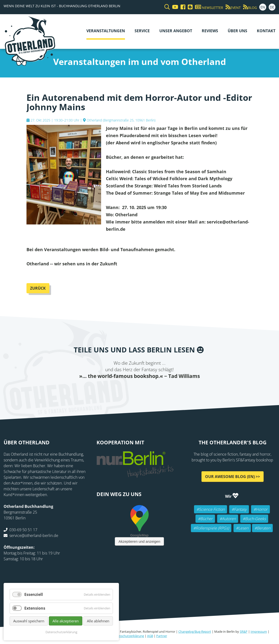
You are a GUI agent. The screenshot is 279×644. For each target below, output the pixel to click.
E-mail (130, 389)
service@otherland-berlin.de (34, 536)
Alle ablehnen (98, 621)
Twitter (120, 389)
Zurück (38, 288)
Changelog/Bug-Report (195, 631)
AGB (150, 636)
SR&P (244, 631)
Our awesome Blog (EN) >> (233, 477)
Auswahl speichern (29, 621)
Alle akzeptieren (66, 621)
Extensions (35, 608)
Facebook (111, 389)
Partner (162, 636)
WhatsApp (149, 389)
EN (263, 7)
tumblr (159, 389)
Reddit (140, 389)
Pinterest (169, 389)
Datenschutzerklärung (128, 636)
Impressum (259, 631)
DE (272, 7)
